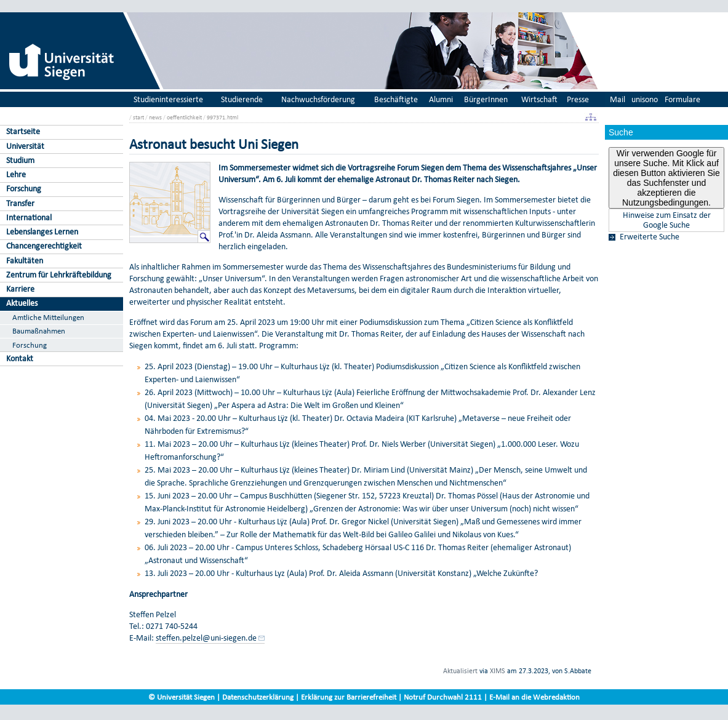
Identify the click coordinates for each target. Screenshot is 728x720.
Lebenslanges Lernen (42, 232)
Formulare (682, 99)
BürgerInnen (486, 99)
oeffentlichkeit (184, 117)
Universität (25, 146)
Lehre (16, 174)
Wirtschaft (539, 99)
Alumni (441, 99)
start (138, 117)
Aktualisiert (460, 671)
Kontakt (20, 358)
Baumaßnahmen (39, 331)
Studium (20, 160)
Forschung (24, 189)
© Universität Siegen (182, 697)
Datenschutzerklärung (258, 697)
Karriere (20, 289)
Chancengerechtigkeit (44, 246)
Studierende (242, 99)
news (155, 117)
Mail (618, 99)
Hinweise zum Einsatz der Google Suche (667, 220)
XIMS (498, 671)
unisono (645, 99)
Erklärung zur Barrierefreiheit (349, 697)
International (29, 218)
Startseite (23, 131)
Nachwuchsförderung (318, 99)
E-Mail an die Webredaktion (534, 697)
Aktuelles (22, 303)
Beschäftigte (396, 99)
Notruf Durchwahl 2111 (443, 697)
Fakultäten (25, 261)
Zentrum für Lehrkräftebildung (59, 275)
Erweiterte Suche (650, 237)
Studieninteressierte (168, 99)
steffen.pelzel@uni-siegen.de (206, 638)
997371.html (222, 117)
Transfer (20, 203)
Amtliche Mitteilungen (48, 317)
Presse (578, 99)
